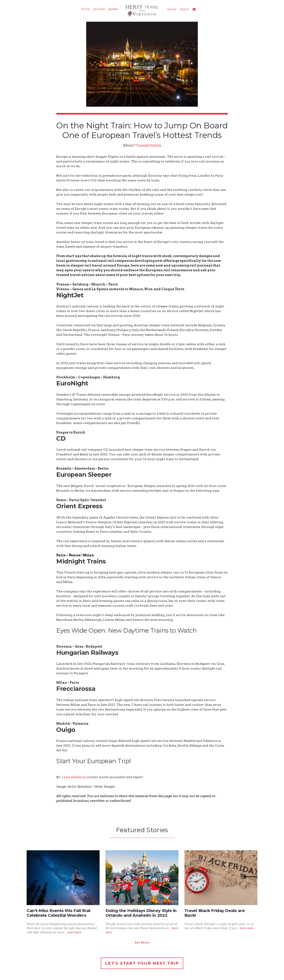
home (85, 9)
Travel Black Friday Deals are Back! (215, 913)
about (184, 9)
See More (142, 942)
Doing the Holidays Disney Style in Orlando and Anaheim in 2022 (141, 913)
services (99, 9)
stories (172, 9)
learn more (74, 932)
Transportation (148, 145)
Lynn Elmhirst (74, 777)
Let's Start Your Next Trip (142, 963)
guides (113, 9)
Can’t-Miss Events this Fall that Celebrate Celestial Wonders (59, 913)
